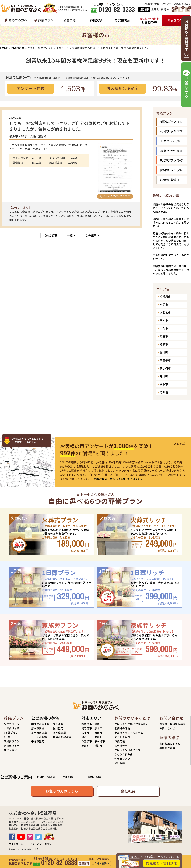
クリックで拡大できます (116, 196)
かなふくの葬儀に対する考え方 (133, 724)
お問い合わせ (116, 5)
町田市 (164, 337)
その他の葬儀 (168, 180)
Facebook (12, 837)
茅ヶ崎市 (165, 368)
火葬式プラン (168, 122)
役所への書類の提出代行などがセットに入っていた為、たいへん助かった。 (171, 208)
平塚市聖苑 (38, 741)
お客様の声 (18, 48)
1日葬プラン (167, 141)
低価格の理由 (122, 728)
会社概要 (99, 5)
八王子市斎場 (39, 737)
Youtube (21, 837)
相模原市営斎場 (40, 724)
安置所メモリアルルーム (129, 733)
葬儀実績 (96, 20)
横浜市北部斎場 (62, 737)
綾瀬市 (164, 344)
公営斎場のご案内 (16, 777)
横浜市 (164, 384)
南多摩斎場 (59, 733)
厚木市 (164, 321)
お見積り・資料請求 (162, 863)
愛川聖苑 (58, 728)
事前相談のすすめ (170, 744)
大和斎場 (58, 724)
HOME (4, 48)
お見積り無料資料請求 (172, 724)
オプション (10, 750)
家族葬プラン (168, 160)
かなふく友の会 (123, 754)
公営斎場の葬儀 (45, 718)
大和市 (164, 329)
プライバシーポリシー (42, 844)
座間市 (164, 305)
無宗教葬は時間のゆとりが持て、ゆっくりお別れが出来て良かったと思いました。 (171, 270)
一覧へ (71, 235)
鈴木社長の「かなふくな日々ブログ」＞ (118, 479)
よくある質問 (122, 737)
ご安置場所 (123, 20)
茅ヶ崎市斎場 (39, 733)
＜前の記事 (50, 235)
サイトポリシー (17, 844)
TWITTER (38, 837)
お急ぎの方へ (177, 20)
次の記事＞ (92, 235)
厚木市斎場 (38, 728)
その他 (164, 392)
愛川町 (164, 352)
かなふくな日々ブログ (127, 750)
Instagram (30, 837)
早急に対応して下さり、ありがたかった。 (171, 257)
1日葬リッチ (167, 151)
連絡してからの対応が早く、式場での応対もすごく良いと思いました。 (171, 223)
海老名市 (165, 313)
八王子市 (165, 360)
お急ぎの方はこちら (62, 791)
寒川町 (164, 376)
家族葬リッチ (168, 170)
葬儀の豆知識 (167, 748)
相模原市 (165, 297)
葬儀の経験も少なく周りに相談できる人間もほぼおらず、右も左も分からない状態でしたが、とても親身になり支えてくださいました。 (171, 241)
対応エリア (91, 718)
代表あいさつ (122, 759)
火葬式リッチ (168, 131)
